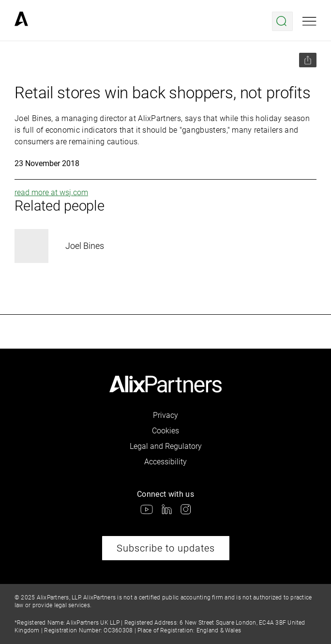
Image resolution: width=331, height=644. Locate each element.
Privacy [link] (165, 415)
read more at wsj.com (51, 192)
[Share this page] (308, 60)
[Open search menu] (282, 21)
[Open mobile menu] (309, 21)
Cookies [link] (165, 431)
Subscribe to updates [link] (166, 548)
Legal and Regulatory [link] (166, 446)
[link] (21, 21)
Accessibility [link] (165, 462)
